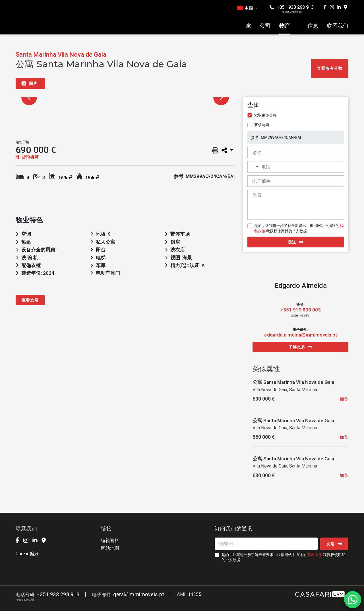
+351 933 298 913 (292, 9)
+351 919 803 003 (301, 310)
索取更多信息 (265, 115)
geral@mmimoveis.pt (139, 594)
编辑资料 (110, 541)
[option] (125, 98)
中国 (247, 8)
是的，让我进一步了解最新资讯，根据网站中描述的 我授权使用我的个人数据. (299, 228)
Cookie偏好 (27, 554)
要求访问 (262, 125)
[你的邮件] (266, 544)
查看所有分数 (330, 68)
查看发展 (30, 300)
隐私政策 (315, 555)
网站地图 (110, 548)
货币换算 (27, 157)
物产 (285, 26)
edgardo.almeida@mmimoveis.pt (301, 335)
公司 (265, 26)
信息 (313, 26)
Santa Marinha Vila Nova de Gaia (61, 55)
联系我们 (338, 26)
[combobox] (254, 167)
